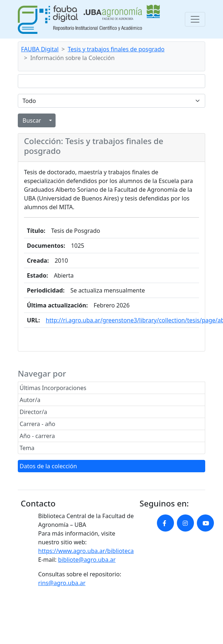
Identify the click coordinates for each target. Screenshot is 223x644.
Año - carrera (37, 436)
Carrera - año (37, 424)
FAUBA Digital (40, 49)
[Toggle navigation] (195, 19)
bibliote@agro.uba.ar (87, 560)
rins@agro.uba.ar (62, 583)
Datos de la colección (48, 466)
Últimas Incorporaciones (53, 388)
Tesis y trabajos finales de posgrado (116, 49)
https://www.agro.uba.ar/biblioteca (86, 551)
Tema (27, 448)
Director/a (33, 412)
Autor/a (30, 400)
